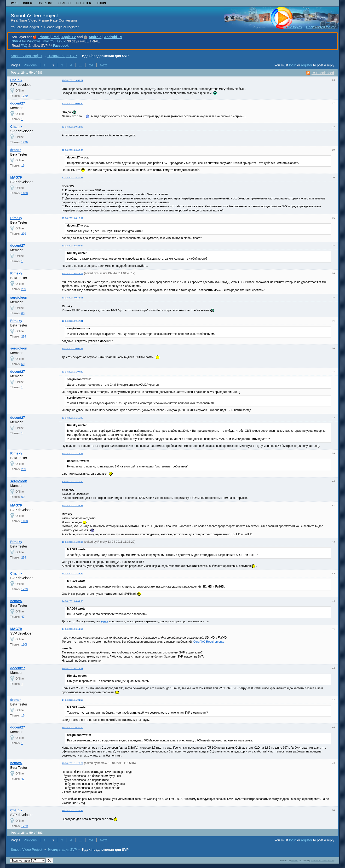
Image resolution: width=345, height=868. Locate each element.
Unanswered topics (320, 27)
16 (23, 166)
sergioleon (19, 297)
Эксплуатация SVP (62, 56)
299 (24, 234)
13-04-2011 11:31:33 (72, 505)
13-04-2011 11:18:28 (72, 453)
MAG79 (16, 177)
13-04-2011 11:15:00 (72, 418)
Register (84, 3)
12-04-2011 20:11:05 (72, 127)
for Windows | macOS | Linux (38, 41)
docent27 (18, 103)
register (307, 65)
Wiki (14, 3)
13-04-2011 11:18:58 (72, 481)
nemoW (16, 601)
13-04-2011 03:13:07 (72, 218)
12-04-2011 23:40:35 (72, 178)
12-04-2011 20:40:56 (72, 150)
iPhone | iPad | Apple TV (57, 37)
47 (23, 617)
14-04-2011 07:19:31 (72, 668)
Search (65, 3)
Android (95, 37)
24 (91, 65)
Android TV (113, 37)
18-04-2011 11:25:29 (72, 763)
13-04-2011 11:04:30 (72, 372)
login (293, 65)
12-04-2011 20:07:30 (72, 103)
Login (101, 3)
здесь (105, 621)
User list (45, 3)
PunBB (294, 861)
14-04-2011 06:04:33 (72, 601)
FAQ (24, 46)
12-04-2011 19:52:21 (72, 80)
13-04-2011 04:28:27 (72, 246)
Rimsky (16, 218)
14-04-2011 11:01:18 (72, 700)
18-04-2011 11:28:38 (72, 810)
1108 (25, 193)
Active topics (292, 27)
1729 (25, 96)
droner (16, 150)
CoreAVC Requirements (209, 642)
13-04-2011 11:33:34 (72, 574)
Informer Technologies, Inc (323, 861)
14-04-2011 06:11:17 (72, 629)
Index (28, 3)
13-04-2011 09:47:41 (72, 321)
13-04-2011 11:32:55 (72, 542)
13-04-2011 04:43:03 (72, 273)
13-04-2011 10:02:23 (72, 348)
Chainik (16, 80)
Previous (30, 65)
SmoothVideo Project (34, 15)
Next (103, 65)
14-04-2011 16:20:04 (72, 727)
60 (23, 313)
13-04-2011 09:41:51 (72, 298)
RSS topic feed (323, 73)
